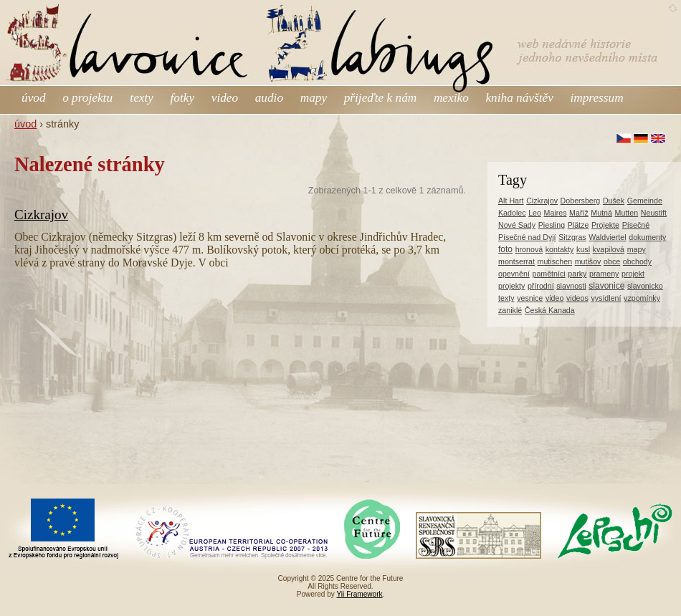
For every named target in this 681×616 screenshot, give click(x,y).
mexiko (451, 98)
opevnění (514, 274)
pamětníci (548, 274)
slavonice (606, 286)
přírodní (541, 286)
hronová (529, 249)
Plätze (578, 225)
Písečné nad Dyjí (527, 237)
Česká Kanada (550, 310)
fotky (183, 98)
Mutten (627, 213)
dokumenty (647, 237)
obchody (637, 261)
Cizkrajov (41, 215)
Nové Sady (517, 225)
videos (577, 298)
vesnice (530, 298)
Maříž (579, 213)
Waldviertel (607, 237)
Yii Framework (360, 594)
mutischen (555, 261)
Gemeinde (645, 201)
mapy (314, 98)
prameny (604, 274)
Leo (535, 213)
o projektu (89, 98)
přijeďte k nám (381, 98)
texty (142, 98)
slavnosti (571, 286)
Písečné (636, 225)
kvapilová (609, 249)
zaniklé (510, 310)
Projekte (605, 225)
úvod (34, 98)
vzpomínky (642, 298)
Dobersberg (581, 201)
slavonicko (645, 286)
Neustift (654, 213)
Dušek (614, 201)
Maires (556, 213)
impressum (596, 98)
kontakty (560, 249)
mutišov (588, 261)
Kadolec (512, 213)
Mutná (601, 213)
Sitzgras (572, 237)
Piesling (552, 225)
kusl (583, 249)
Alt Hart (511, 201)
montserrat (516, 261)
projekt (633, 274)
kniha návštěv (519, 98)
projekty (511, 286)
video (225, 98)
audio (269, 98)
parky (577, 274)
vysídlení (606, 298)
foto (505, 249)
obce (612, 261)
